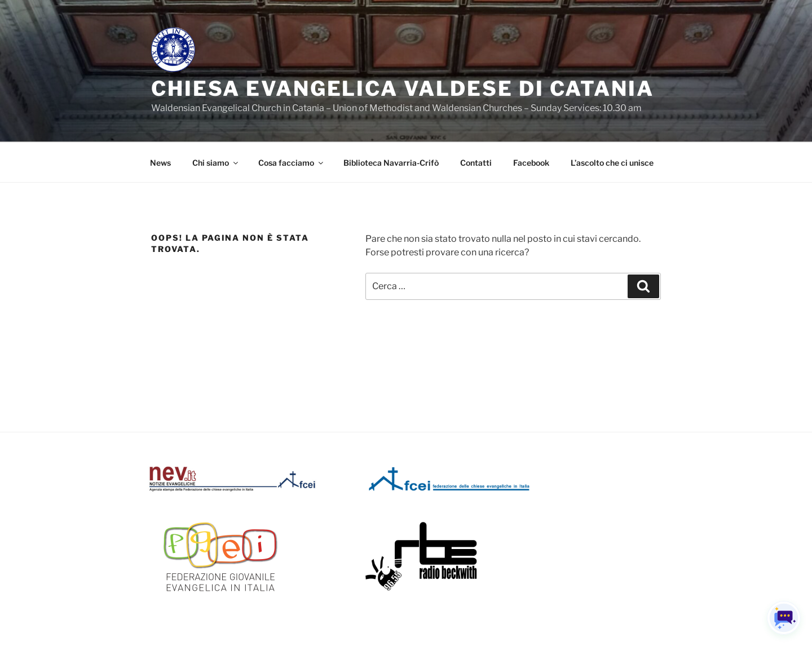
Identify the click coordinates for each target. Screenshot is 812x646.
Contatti (476, 163)
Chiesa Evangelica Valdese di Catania (403, 89)
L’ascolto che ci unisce (612, 163)
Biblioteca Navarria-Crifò (391, 163)
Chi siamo (216, 163)
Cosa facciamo (292, 163)
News (160, 163)
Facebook (531, 163)
